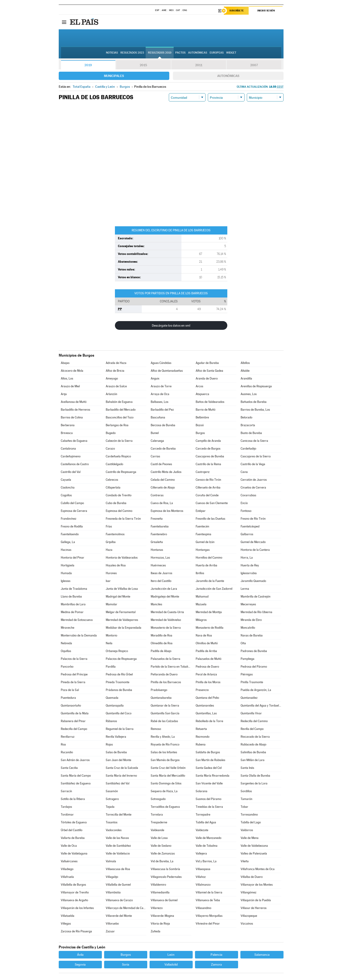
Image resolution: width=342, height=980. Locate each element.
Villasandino (203, 908)
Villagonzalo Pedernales (166, 877)
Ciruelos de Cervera (253, 487)
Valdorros (247, 830)
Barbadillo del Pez (162, 410)
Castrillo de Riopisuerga (121, 472)
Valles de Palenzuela (254, 853)
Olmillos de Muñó (207, 643)
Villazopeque (249, 916)
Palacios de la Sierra (74, 659)
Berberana (68, 425)
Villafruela (67, 877)
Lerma (245, 589)
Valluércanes (69, 861)
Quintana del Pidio (207, 698)
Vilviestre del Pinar (208, 924)
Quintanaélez (249, 698)
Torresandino (249, 815)
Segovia (80, 964)
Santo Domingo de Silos (166, 783)
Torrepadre (203, 815)
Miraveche (68, 628)
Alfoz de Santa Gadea (209, 371)
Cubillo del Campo (72, 503)
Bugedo (111, 433)
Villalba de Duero (252, 877)
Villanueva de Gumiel (164, 900)
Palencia (216, 955)
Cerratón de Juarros (254, 480)
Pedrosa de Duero (207, 667)
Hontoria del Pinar (72, 558)
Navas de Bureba (252, 635)
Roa (63, 744)
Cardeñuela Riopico (118, 456)
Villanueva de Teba (208, 900)
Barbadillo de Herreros (75, 410)
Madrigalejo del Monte (165, 596)
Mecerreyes (248, 604)
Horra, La (247, 558)
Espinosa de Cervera (74, 511)
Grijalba (111, 542)
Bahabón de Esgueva (119, 402)
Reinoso (156, 729)
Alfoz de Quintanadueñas (167, 371)
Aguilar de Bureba (207, 363)
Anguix (155, 378)
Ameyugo (112, 378)
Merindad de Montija (209, 612)
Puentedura (68, 698)
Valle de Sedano (161, 846)
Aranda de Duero (207, 378)
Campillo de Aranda (208, 441)
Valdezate (202, 830)
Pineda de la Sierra (73, 682)
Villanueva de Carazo (119, 900)
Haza (109, 550)
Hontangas (203, 550)
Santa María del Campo (76, 776)
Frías (109, 526)
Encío (244, 503)
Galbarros (247, 534)
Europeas (217, 53)
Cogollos (66, 495)
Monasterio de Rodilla (210, 628)
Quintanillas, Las (206, 713)
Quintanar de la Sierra (165, 706)
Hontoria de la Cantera (255, 550)
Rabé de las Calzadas (164, 721)
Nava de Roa (204, 635)
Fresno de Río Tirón (253, 519)
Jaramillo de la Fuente (210, 581)
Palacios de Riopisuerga (121, 659)
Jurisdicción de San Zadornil (214, 589)
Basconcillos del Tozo (120, 417)
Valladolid (171, 964)
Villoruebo (112, 924)
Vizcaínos (247, 924)
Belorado (246, 417)
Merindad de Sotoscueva (77, 620)
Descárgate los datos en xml (171, 325)
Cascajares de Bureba (210, 456)
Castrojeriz (203, 472)
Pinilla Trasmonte (252, 682)
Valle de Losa (159, 838)
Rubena (201, 744)
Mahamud (202, 596)
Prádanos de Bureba (119, 690)
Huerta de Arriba (206, 565)
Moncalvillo (248, 628)
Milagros (201, 620)
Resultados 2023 (132, 53)
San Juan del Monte (118, 760)
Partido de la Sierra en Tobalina (171, 667)
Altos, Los (67, 378)
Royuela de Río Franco (165, 744)
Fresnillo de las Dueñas (210, 519)
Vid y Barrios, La (206, 861)
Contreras (157, 495)
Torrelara (157, 815)
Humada (66, 573)
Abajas (65, 363)
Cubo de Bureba (116, 503)
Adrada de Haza (116, 363)
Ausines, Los (249, 394)
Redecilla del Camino (254, 721)
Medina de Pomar (72, 612)
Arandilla (246, 378)
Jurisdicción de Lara (164, 589)
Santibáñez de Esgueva (76, 783)
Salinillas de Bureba (253, 752)
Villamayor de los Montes (257, 885)
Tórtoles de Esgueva (74, 822)
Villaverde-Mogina (162, 916)
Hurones (111, 573)
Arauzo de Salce (116, 386)
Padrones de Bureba (254, 651)
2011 (199, 65)
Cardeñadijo (248, 449)
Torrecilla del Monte (119, 815)
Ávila (80, 955)
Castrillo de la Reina (208, 464)
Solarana (202, 791)
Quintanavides (205, 706)
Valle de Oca (69, 846)
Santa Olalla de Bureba (255, 776)
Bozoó (200, 425)
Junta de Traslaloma (74, 589)
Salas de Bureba (116, 752)
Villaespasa (203, 869)
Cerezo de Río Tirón (208, 480)
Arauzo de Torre (161, 386)
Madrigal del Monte (118, 596)
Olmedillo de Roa (162, 643)
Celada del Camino (163, 480)
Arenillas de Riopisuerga (256, 386)
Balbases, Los (160, 402)
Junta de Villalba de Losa (122, 589)
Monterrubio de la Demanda (79, 635)
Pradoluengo (159, 690)
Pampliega (247, 659)
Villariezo (157, 908)
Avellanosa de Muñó (74, 402)
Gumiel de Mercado (253, 542)
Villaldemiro (158, 885)
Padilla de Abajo (161, 651)
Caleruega (157, 441)
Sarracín (66, 791)
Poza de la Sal (70, 690)
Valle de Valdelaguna (74, 853)
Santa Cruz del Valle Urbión (168, 768)
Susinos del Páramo (209, 799)
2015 (143, 65)
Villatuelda (68, 916)
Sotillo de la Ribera (73, 799)
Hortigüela (68, 565)
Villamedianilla (160, 892)
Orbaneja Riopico (117, 651)
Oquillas (66, 651)
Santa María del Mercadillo (168, 776)
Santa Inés (247, 768)
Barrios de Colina (72, 417)
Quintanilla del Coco (119, 713)
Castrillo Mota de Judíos (166, 472)
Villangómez (249, 892)
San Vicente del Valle (209, 783)
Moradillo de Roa (161, 635)
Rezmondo (203, 737)
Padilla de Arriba (206, 651)
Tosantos (112, 822)
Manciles (156, 604)
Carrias (155, 456)
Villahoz (201, 877)
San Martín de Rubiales (210, 760)
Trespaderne (159, 822)
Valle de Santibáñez (118, 846)
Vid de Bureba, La (162, 861)
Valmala (111, 861)
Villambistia (113, 892)
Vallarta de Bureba (73, 838)
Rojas (109, 744)
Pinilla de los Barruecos (166, 682)
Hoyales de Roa (116, 565)
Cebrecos (112, 480)
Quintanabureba (161, 698)
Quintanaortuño (71, 706)
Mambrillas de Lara (73, 604)
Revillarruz (68, 737)
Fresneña (157, 519)
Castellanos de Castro (75, 464)
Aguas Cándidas (161, 363)
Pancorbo (67, 667)
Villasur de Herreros (254, 908)
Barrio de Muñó (206, 410)
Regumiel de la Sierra (120, 729)
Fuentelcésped (250, 526)
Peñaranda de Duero (164, 674)
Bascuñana (158, 417)
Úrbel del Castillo (72, 830)
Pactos (180, 53)
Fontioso (246, 511)
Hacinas (66, 550)
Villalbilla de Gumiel (118, 885)
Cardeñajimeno (71, 456)
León (171, 955)
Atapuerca (202, 394)
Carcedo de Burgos (208, 449)
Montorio (111, 635)
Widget (231, 53)
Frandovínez (69, 519)
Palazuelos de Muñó (209, 659)
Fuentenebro (159, 534)
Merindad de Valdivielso (166, 620)
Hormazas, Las (160, 558)
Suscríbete (237, 11)
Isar (108, 581)
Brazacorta (248, 425)
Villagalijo (112, 877)
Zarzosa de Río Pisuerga (76, 931)
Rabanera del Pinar (73, 721)
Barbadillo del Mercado (121, 410)
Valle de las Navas (117, 838)
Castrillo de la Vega (253, 464)
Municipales (114, 76)
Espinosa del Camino (119, 511)
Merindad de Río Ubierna (256, 612)
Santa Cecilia (69, 768)
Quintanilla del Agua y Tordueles (261, 706)
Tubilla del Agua (206, 822)
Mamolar (111, 604)
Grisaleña (157, 542)
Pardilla (111, 667)
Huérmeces (158, 565)
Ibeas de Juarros (161, 573)
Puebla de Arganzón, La (256, 690)
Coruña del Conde (207, 495)
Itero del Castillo (161, 581)
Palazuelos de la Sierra (165, 659)
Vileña (245, 861)
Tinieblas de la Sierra (209, 807)
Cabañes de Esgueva (74, 441)
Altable (245, 371)
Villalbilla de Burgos (73, 885)
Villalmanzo (203, 885)
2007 (254, 65)
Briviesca (67, 433)
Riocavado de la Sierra (255, 737)
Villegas (66, 924)
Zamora (216, 964)
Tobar (244, 807)
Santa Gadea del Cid (209, 768)
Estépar (201, 511)
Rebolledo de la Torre (209, 721)
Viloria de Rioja (160, 924)
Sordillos (246, 791)
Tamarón (246, 799)
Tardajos (66, 807)
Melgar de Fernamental (121, 612)
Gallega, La (68, 542)
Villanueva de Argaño (74, 900)
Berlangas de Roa (117, 425)
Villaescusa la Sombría (165, 869)
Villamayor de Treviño (75, 892)
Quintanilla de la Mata (75, 713)
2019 (88, 65)
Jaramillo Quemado (253, 581)
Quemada (112, 698)
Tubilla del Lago (251, 822)
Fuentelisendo (70, 534)
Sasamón (112, 791)
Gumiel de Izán (205, 542)
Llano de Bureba (71, 596)
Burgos (200, 433)
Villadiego (67, 869)
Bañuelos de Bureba (254, 402)
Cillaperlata (113, 487)
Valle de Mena (250, 838)
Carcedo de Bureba (163, 449)
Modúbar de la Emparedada (124, 628)
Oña (243, 643)
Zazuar (110, 931)
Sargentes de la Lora (254, 783)
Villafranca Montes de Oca (258, 869)
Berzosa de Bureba (163, 425)
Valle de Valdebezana (254, 846)
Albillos (245, 363)
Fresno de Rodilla (72, 526)
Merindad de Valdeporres (122, 620)
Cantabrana (68, 449)
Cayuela (66, 480)
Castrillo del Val (71, 472)
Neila (109, 643)
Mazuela (201, 604)
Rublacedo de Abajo (253, 744)
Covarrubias (248, 495)
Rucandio (67, 752)
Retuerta (201, 729)
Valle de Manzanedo (209, 838)
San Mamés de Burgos (165, 760)
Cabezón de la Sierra (119, 441)
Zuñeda (156, 931)
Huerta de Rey (250, 565)
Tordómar (67, 815)
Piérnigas (247, 674)
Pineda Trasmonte (118, 682)
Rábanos (111, 721)
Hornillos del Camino (209, 558)
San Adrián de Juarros (75, 760)
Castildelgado (114, 464)
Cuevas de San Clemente (212, 503)
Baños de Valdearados (210, 402)
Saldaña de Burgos (208, 752)
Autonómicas (228, 76)
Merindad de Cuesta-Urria (167, 612)
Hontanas (157, 550)
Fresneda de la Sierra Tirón (123, 519)
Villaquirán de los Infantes (77, 908)
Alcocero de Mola (72, 371)
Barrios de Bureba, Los (255, 410)
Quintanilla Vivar (251, 713)
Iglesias (66, 581)
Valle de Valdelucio (118, 853)
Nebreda (66, 643)
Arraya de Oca (160, 394)
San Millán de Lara (253, 760)
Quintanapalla (115, 706)
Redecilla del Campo (74, 729)
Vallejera (201, 853)
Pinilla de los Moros (208, 682)
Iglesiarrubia (249, 573)
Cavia (244, 472)
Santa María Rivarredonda (213, 776)
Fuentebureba (160, 526)
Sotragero (112, 799)
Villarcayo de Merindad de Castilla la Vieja (126, 908)
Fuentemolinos (115, 534)
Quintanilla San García (165, 713)
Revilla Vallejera (116, 737)
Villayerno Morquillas (209, 916)
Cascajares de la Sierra (256, 456)
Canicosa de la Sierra (254, 441)
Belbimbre (202, 417)
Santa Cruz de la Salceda (122, 768)
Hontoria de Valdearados (122, 558)
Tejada (110, 807)
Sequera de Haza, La (164, 791)
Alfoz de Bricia (115, 371)
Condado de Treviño (119, 495)
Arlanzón (111, 394)
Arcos (199, 386)
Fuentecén (202, 526)
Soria (126, 964)
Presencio (202, 690)
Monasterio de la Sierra (166, 628)
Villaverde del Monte (119, 916)
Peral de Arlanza (206, 674)
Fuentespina (203, 534)
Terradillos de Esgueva (165, 807)
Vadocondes (114, 830)
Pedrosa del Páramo (254, 667)
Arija (64, 394)
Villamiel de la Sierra (209, 892)
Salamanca (262, 955)
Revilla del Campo (252, 729)
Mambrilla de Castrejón (256, 596)
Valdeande (157, 830)
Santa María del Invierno (121, 776)
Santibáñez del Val (118, 783)
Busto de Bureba (251, 433)
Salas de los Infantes (164, 752)
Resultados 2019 (160, 53)
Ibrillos (200, 573)
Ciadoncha (68, 487)
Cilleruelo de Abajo (163, 487)
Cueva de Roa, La (162, 503)
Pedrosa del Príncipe (74, 674)
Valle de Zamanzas (163, 853)
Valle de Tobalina (207, 846)
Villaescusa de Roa (118, 869)
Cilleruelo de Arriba (208, 487)
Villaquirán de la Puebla (256, 900)
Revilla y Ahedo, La (163, 737)
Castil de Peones (161, 464)
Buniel (155, 433)
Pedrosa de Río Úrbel (119, 674)
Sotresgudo (158, 799)
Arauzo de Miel (70, 386)
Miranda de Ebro (251, 620)
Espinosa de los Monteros (167, 511)
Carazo (110, 449)
